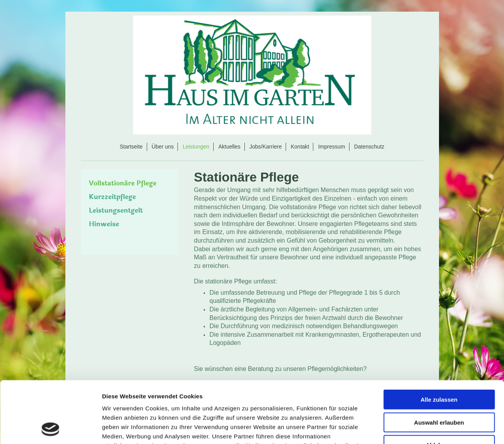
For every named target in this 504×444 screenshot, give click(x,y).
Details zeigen (414, 429)
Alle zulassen (439, 342)
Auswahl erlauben (439, 364)
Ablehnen (439, 387)
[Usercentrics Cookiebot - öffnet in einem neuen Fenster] (50, 429)
